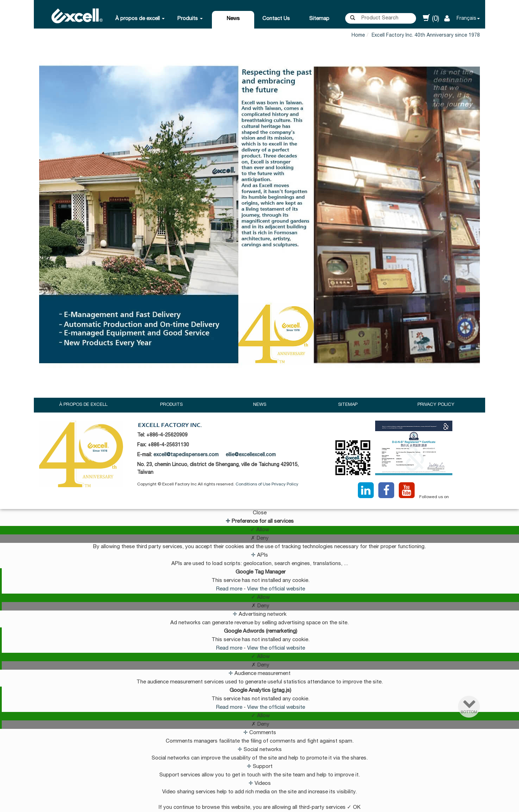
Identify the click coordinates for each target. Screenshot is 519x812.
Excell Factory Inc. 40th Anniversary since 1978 (426, 36)
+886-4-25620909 (167, 435)
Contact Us (276, 19)
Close (260, 513)
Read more (230, 589)
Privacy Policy (436, 405)
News (233, 19)
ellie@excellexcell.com (251, 455)
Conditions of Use (253, 484)
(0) (431, 18)
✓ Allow (260, 530)
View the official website (276, 589)
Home (358, 36)
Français (466, 19)
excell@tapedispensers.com (186, 455)
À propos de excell (140, 19)
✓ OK (354, 808)
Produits (190, 19)
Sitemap (319, 19)
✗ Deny (260, 538)
